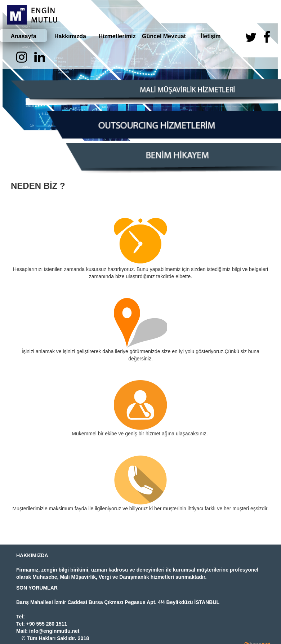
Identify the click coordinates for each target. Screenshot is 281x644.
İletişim (211, 36)
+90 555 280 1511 (47, 624)
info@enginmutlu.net (54, 631)
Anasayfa (23, 36)
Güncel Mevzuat (164, 36)
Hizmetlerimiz (117, 36)
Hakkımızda (70, 36)
